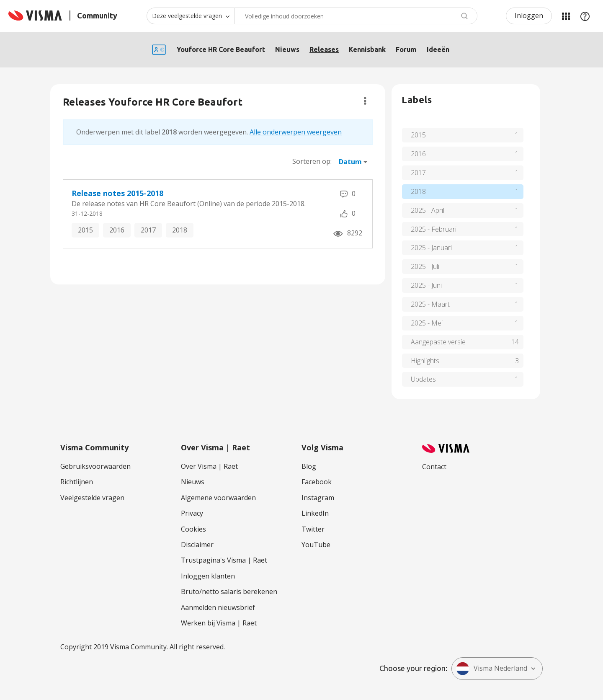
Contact (434, 467)
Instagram (318, 498)
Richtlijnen (77, 482)
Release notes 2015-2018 (117, 193)
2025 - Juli (425, 266)
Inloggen (529, 15)
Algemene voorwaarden (218, 498)
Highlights (425, 361)
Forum (406, 49)
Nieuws (287, 49)
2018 (180, 230)
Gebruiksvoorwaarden (95, 466)
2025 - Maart (430, 304)
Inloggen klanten (208, 576)
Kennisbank (367, 49)
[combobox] (356, 16)
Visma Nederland (492, 669)
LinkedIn (315, 513)
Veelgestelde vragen (92, 498)
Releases (324, 49)
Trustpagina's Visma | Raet (224, 560)
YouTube (316, 545)
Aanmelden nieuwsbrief (218, 607)
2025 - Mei (427, 323)
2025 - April (428, 210)
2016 (117, 230)
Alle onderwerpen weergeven (296, 132)
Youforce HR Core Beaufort (221, 49)
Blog (309, 466)
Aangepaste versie (438, 342)
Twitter (313, 529)
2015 (85, 230)
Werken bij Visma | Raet (219, 623)
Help (585, 16)
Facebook (317, 482)
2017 (148, 230)
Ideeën (438, 49)
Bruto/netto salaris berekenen (229, 592)
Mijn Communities (566, 16)
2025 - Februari (434, 229)
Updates (423, 379)
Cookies (193, 529)
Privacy (192, 513)
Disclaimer (197, 545)
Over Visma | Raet (209, 466)
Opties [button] (365, 101)
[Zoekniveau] (191, 16)
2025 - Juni (426, 285)
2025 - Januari (431, 248)
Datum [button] (350, 162)
